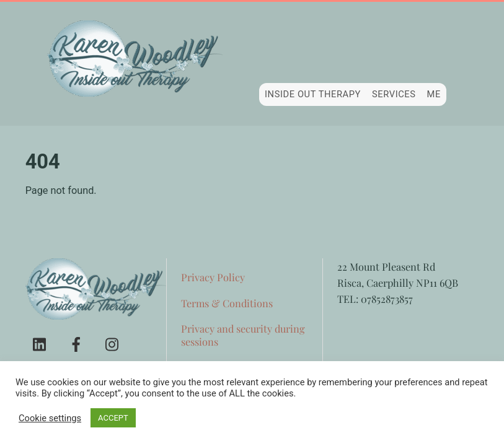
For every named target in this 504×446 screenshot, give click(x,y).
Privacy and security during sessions (243, 335)
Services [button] (394, 94)
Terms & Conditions (227, 303)
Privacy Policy (213, 277)
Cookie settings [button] (50, 418)
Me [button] (434, 94)
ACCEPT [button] (113, 418)
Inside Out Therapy (313, 94)
